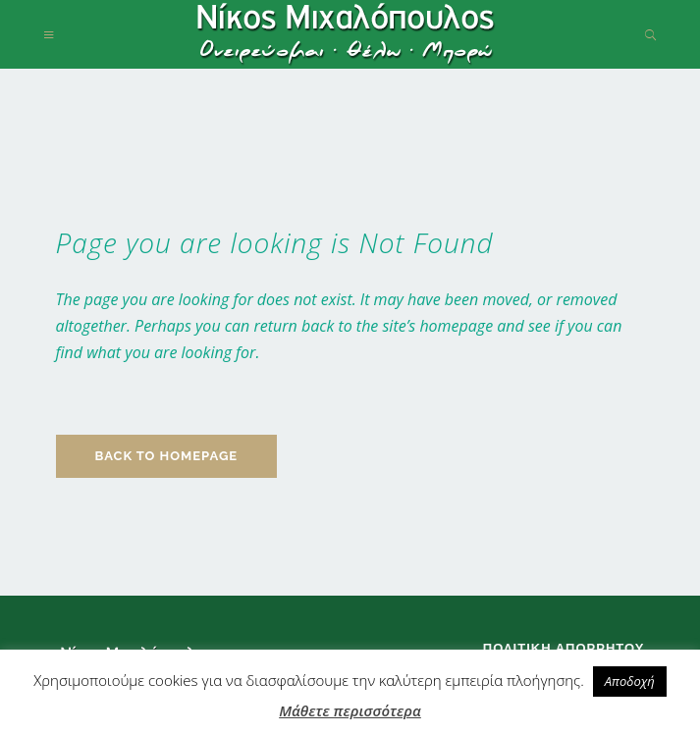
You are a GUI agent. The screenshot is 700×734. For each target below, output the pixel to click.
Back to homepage (167, 456)
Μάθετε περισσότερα (350, 710)
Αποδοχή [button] (630, 681)
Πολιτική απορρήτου (564, 648)
